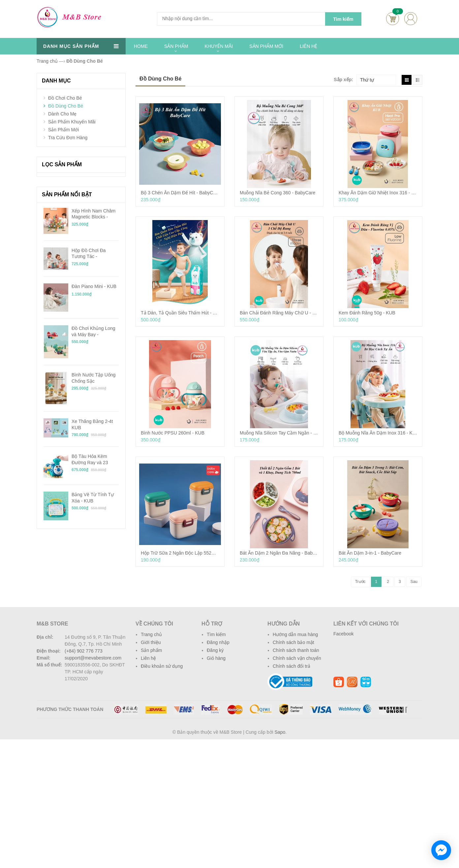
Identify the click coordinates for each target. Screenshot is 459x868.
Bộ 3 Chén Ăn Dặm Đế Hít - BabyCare (180, 193)
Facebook (343, 634)
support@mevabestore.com (93, 658)
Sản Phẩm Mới (63, 130)
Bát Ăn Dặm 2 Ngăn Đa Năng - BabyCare (279, 553)
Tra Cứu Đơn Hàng (68, 138)
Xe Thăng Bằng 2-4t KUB (92, 424)
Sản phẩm (151, 650)
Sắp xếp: (343, 80)
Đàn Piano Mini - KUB (94, 286)
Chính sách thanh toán (296, 650)
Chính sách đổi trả (291, 666)
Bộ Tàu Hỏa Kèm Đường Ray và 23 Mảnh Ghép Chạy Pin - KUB (95, 459)
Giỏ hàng (216, 658)
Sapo (280, 732)
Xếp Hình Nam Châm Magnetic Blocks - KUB (93, 214)
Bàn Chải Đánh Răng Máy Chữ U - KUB (279, 313)
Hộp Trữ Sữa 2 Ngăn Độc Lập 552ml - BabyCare (180, 553)
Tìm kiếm (216, 634)
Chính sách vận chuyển (297, 658)
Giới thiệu (151, 642)
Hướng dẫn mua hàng (295, 634)
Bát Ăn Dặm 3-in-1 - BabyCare (370, 553)
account (411, 19)
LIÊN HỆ (308, 46)
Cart (393, 19)
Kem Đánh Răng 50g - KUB (367, 313)
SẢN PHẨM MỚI (266, 46)
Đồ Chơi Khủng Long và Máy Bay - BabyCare (93, 331)
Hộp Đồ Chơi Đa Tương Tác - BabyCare (89, 253)
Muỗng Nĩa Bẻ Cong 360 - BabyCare (277, 193)
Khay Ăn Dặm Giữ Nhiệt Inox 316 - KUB (378, 193)
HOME (141, 46)
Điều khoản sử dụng (162, 666)
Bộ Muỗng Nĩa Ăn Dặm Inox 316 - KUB (378, 433)
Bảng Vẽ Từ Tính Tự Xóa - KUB (93, 498)
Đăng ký (215, 650)
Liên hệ (148, 658)
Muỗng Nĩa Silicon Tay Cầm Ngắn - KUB (279, 433)
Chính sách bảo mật (293, 642)
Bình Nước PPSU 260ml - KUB (173, 433)
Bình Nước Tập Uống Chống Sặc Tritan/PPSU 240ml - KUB (93, 378)
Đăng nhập (218, 642)
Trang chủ (151, 634)
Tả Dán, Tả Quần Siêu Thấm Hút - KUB (180, 313)
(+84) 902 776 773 (84, 651)
